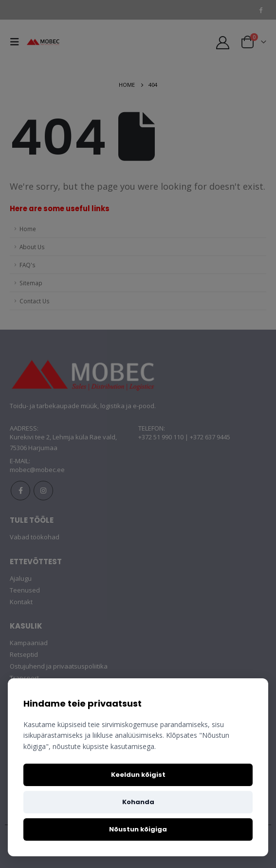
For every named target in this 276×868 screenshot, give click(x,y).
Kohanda (138, 802)
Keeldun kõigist (138, 775)
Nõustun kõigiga (138, 829)
